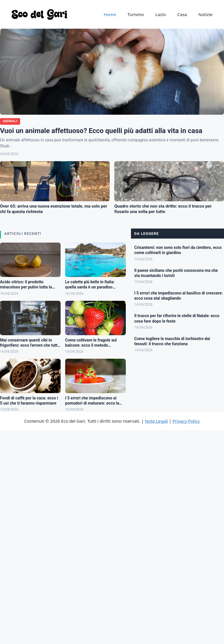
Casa (182, 14)
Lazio (161, 14)
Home (110, 14)
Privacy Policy (186, 421)
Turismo (136, 14)
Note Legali (157, 421)
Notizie (205, 14)
